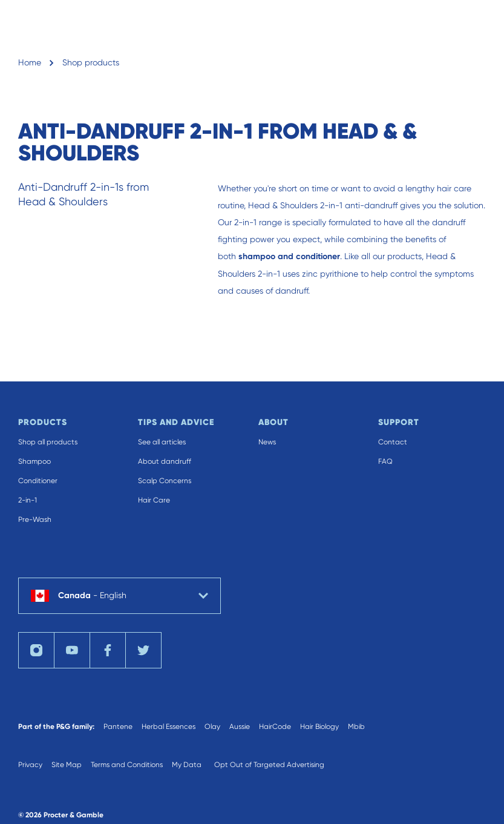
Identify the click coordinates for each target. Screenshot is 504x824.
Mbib (356, 727)
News (267, 442)
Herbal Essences (169, 727)
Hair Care (154, 500)
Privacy (30, 765)
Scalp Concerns (165, 481)
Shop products (91, 62)
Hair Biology (319, 727)
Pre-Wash (35, 519)
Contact (393, 442)
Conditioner (38, 481)
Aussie (240, 727)
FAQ (385, 461)
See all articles (162, 442)
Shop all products (48, 442)
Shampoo (34, 461)
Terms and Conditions (127, 765)
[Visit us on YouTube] (72, 650)
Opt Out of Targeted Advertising (269, 765)
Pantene (118, 727)
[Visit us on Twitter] (143, 650)
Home (30, 62)
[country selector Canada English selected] (119, 596)
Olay (212, 727)
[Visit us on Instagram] (36, 650)
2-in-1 (28, 500)
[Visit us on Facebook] (108, 650)
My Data (187, 765)
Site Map (67, 765)
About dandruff (165, 461)
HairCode (275, 727)
